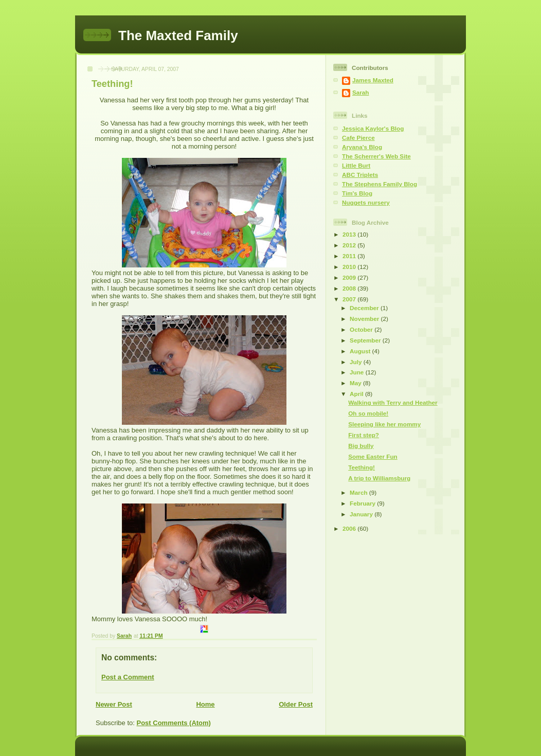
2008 (350, 288)
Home (205, 704)
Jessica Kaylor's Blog (373, 128)
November (365, 319)
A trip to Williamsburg (379, 478)
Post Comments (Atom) (174, 723)
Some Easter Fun (373, 456)
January (362, 514)
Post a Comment (128, 677)
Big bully (361, 446)
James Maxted (373, 80)
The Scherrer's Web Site (376, 156)
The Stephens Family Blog (380, 184)
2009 (350, 277)
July (357, 362)
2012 (350, 245)
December (365, 308)
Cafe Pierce (358, 138)
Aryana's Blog (362, 147)
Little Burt (356, 165)
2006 (350, 528)
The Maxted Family (178, 35)
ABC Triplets (360, 175)
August (361, 351)
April (357, 394)
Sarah (360, 92)
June (358, 372)
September (366, 340)
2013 (350, 234)
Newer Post (114, 704)
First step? (364, 435)
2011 (350, 256)
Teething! (362, 467)
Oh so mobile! (368, 413)
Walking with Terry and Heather (393, 402)
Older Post (296, 704)
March (359, 492)
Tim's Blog (357, 193)
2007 (350, 299)
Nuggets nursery (366, 202)
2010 (350, 267)
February (363, 503)
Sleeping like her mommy (384, 424)
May (356, 383)
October (362, 329)
